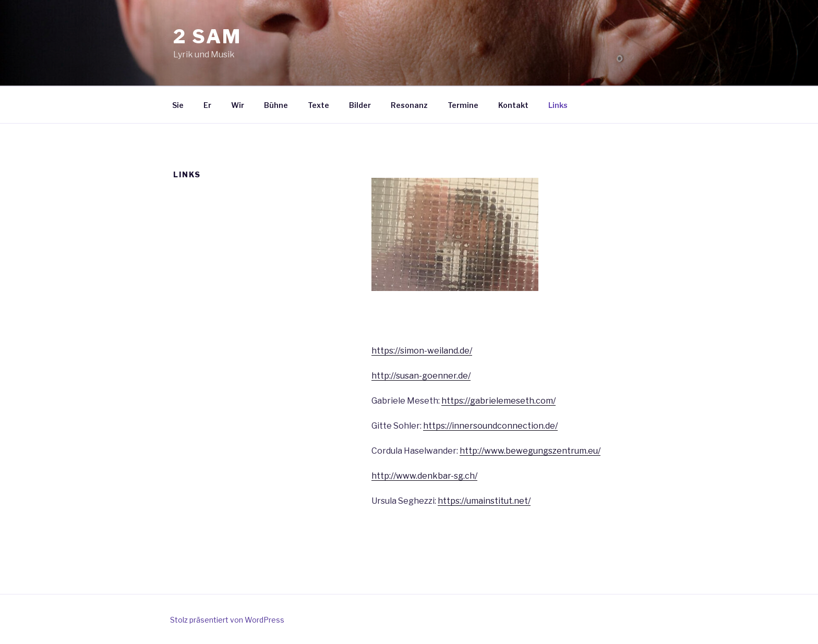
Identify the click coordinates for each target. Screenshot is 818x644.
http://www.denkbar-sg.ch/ (424, 476)
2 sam (207, 37)
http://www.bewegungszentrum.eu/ (530, 451)
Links (558, 105)
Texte (318, 105)
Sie (178, 105)
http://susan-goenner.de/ (421, 376)
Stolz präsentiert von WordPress (227, 620)
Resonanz (409, 105)
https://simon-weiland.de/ (422, 351)
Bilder (360, 105)
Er (207, 105)
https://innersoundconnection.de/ (490, 426)
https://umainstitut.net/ (484, 501)
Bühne (276, 105)
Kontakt (513, 105)
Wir (238, 105)
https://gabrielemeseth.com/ (498, 401)
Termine (463, 105)
